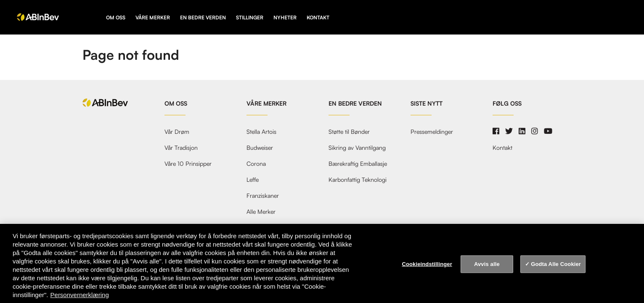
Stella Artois (261, 132)
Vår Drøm (177, 132)
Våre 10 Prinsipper (188, 164)
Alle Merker (261, 212)
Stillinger (250, 17)
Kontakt (318, 17)
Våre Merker (153, 17)
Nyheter (285, 17)
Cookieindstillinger (427, 264)
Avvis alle (487, 264)
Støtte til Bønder (349, 132)
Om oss (116, 17)
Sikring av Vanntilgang (357, 148)
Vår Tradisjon (181, 148)
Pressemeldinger (432, 132)
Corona (256, 164)
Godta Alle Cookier (556, 264)
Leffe (253, 180)
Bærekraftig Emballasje (358, 164)
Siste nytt (427, 104)
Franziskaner (263, 196)
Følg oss (507, 104)
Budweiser (260, 148)
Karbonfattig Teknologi (358, 180)
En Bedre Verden (203, 17)
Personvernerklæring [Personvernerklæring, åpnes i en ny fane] (80, 295)
